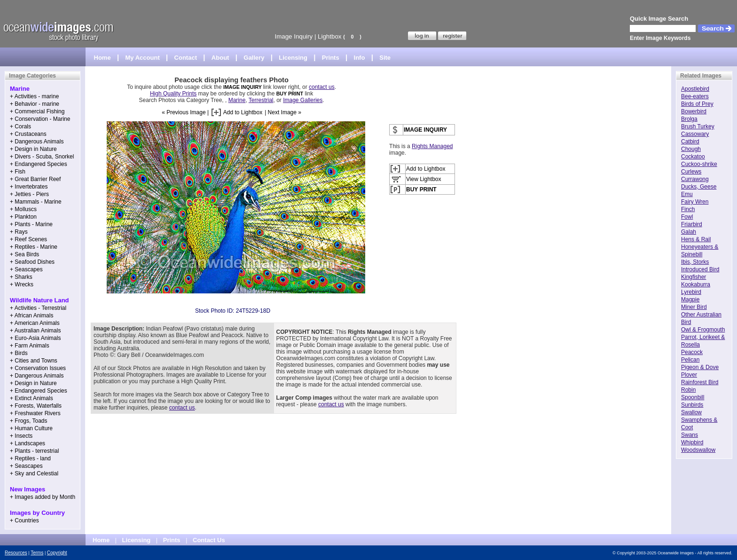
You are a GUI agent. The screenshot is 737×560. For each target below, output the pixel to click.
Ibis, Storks (695, 262)
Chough (691, 149)
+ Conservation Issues (38, 368)
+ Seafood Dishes (32, 262)
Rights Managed (432, 146)
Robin (688, 390)
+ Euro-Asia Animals (35, 338)
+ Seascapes (26, 269)
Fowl (687, 217)
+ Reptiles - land (30, 458)
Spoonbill (693, 397)
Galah (689, 232)
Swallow (691, 412)
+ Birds (19, 353)
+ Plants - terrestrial (34, 451)
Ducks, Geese (699, 187)
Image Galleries (303, 100)
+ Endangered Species (39, 164)
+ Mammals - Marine (36, 202)
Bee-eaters (695, 96)
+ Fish (18, 172)
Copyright (57, 553)
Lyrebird (691, 292)
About (220, 58)
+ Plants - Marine (31, 224)
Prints (331, 58)
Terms (37, 553)
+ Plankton (23, 217)
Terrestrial (261, 100)
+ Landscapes (27, 443)
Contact (186, 58)
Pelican (690, 360)
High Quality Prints (173, 94)
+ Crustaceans (28, 134)
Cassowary (695, 134)
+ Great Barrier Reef (35, 179)
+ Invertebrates (29, 187)
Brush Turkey (698, 126)
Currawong (695, 179)
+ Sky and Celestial (34, 473)
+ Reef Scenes (28, 239)
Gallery (254, 58)
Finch (688, 209)
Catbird (690, 142)
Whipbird (692, 442)
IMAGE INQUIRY (243, 87)
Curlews (691, 172)
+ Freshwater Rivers (35, 413)
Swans (690, 435)
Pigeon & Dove (700, 367)
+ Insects (21, 436)
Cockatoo (693, 157)
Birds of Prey (697, 104)
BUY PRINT (290, 94)
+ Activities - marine (34, 96)
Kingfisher (694, 277)
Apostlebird (695, 89)
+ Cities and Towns (34, 361)
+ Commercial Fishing (37, 111)
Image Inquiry (294, 36)
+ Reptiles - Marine (34, 247)
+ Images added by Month (43, 497)
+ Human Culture (31, 428)
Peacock (692, 352)
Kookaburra (696, 284)
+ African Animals (31, 315)
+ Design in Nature (33, 149)
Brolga (689, 119)
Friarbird (692, 224)
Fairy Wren (695, 202)
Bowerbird (694, 111)
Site (385, 58)
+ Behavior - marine (35, 104)
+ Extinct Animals (31, 398)
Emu (687, 194)
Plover (689, 375)
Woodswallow (698, 450)
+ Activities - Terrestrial (38, 308)
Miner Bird (694, 307)
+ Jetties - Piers (29, 194)
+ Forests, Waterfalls (36, 406)
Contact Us (209, 540)
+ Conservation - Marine (40, 119)
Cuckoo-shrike (699, 164)
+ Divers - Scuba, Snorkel (42, 157)
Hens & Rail (696, 239)
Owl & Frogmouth (703, 330)
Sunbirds (692, 405)
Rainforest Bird (700, 382)
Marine (237, 100)
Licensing (293, 58)
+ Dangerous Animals (37, 142)
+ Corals (20, 126)
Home (102, 58)
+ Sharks (21, 277)
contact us (322, 87)
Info (360, 58)
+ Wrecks (22, 284)
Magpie (690, 300)
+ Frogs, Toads (29, 421)
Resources (16, 553)
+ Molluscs (23, 209)
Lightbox (329, 36)
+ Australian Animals (35, 331)
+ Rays (19, 232)
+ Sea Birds (24, 254)
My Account (143, 58)
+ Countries (24, 521)
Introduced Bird (700, 269)
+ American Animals (35, 323)
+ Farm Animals (30, 346)
